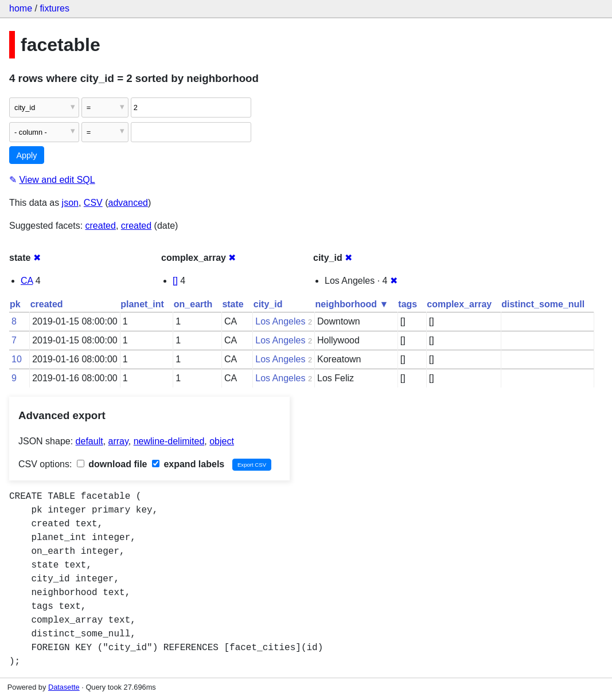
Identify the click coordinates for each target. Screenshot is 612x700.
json (70, 203)
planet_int (142, 304)
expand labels (188, 464)
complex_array (459, 304)
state (233, 304)
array (118, 441)
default (89, 441)
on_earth (193, 304)
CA (27, 281)
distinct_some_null (543, 304)
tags (408, 304)
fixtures (54, 8)
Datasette (64, 687)
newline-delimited (169, 441)
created (101, 226)
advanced (128, 203)
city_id (268, 304)
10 (17, 359)
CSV (93, 203)
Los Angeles (280, 321)
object (222, 441)
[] (175, 281)
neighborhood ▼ (352, 304)
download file (112, 464)
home (21, 8)
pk (15, 304)
